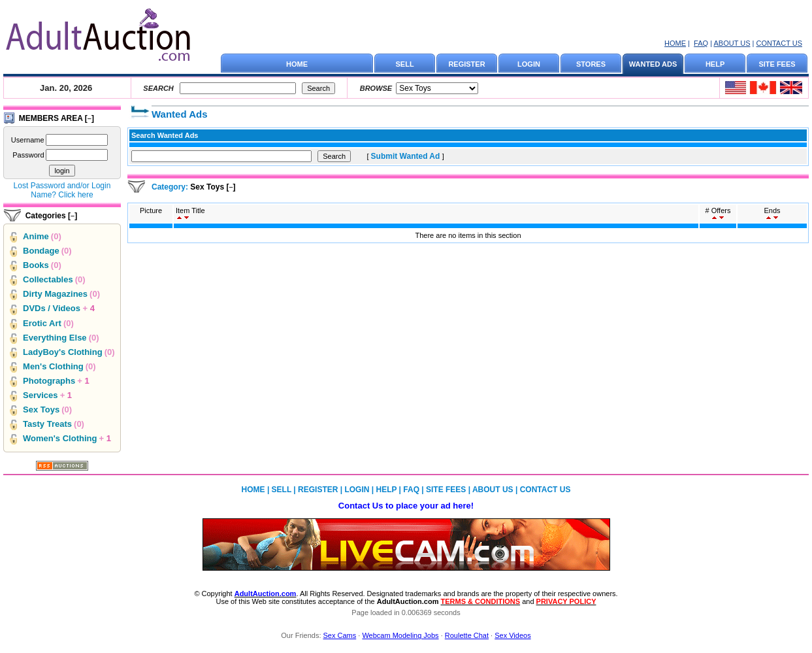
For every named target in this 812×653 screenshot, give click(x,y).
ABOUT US (732, 43)
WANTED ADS (653, 64)
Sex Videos (512, 635)
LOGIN (529, 64)
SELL (405, 64)
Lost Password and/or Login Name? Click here (62, 190)
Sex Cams (340, 635)
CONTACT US (780, 43)
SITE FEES (777, 64)
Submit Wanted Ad (407, 156)
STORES (591, 64)
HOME (675, 43)
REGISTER (466, 64)
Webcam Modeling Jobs (400, 635)
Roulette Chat (467, 635)
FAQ (701, 43)
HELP (715, 64)
